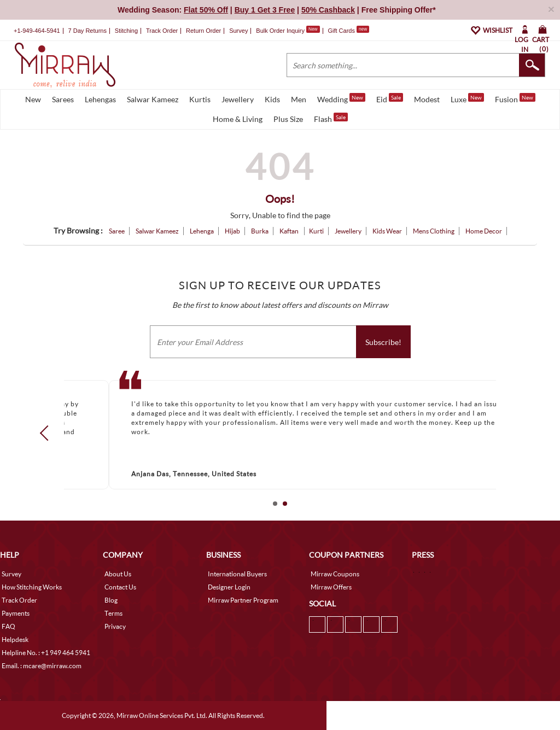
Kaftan (290, 231)
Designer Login (229, 587)
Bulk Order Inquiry (280, 31)
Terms (113, 613)
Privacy (115, 626)
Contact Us (120, 587)
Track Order (162, 31)
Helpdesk (15, 640)
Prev (48, 433)
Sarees (63, 99)
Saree (117, 231)
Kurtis (200, 99)
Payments (16, 613)
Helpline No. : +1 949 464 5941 (46, 653)
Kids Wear (387, 231)
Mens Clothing (434, 231)
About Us (118, 574)
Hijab (232, 231)
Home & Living (238, 119)
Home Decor (484, 231)
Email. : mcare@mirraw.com (42, 666)
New (33, 99)
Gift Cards (348, 31)
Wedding (341, 98)
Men (299, 99)
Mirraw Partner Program (243, 600)
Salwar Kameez (153, 99)
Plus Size (288, 119)
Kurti (316, 231)
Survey (238, 31)
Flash (331, 118)
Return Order (203, 31)
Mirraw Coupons (335, 574)
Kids (272, 99)
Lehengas (100, 99)
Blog (111, 600)
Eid (390, 98)
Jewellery (238, 99)
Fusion (515, 98)
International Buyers (237, 574)
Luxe (467, 98)
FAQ (8, 626)
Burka (260, 231)
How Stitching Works (32, 587)
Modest (427, 99)
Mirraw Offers (331, 587)
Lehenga (202, 231)
